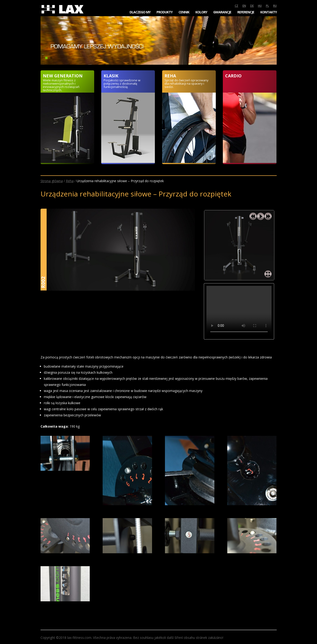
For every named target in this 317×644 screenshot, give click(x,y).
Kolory (201, 12)
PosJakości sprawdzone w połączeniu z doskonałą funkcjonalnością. (122, 83)
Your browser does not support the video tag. (239, 311)
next (268, 216)
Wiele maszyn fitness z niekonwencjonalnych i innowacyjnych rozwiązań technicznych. (61, 85)
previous (253, 216)
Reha (70, 181)
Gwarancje (222, 12)
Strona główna (52, 181)
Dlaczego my (140, 12)
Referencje (246, 12)
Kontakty (269, 12)
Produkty (164, 12)
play (261, 216)
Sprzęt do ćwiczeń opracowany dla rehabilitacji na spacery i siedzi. (186, 83)
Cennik (184, 12)
